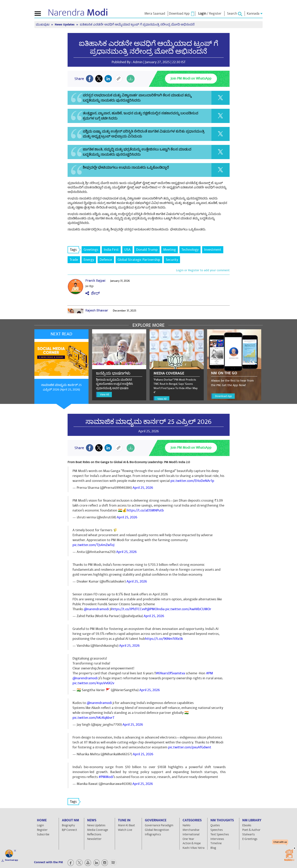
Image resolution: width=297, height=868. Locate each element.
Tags (74, 250)
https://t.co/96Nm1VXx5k (164, 639)
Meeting (170, 250)
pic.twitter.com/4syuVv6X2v (93, 683)
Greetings (91, 250)
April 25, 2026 (143, 488)
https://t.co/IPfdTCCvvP (129, 609)
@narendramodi (96, 609)
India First (111, 250)
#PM (210, 673)
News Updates (65, 25)
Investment (213, 250)
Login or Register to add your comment (203, 270)
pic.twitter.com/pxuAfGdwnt (190, 747)
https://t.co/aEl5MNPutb (145, 510)
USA (127, 250)
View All (104, 395)
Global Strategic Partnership (139, 260)
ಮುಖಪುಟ (43, 25)
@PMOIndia (156, 609)
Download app (11, 860)
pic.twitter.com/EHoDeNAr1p (192, 481)
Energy (89, 260)
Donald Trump (147, 250)
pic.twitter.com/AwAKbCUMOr (188, 609)
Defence (106, 260)
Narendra (78, 13)
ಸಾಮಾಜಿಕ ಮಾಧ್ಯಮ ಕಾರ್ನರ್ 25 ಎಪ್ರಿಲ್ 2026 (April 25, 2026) (61, 387)
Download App (223, 396)
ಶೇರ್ (93, 293)
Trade (74, 260)
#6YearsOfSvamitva (170, 673)
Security (172, 260)
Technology (190, 250)
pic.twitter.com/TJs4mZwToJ (93, 545)
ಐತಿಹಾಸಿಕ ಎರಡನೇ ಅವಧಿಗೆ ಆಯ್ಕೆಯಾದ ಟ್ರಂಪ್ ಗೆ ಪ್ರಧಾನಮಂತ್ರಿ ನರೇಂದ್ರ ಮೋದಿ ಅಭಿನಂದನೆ (137, 25)
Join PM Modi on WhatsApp (191, 78)
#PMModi (106, 777)
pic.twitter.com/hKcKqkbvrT (93, 718)
